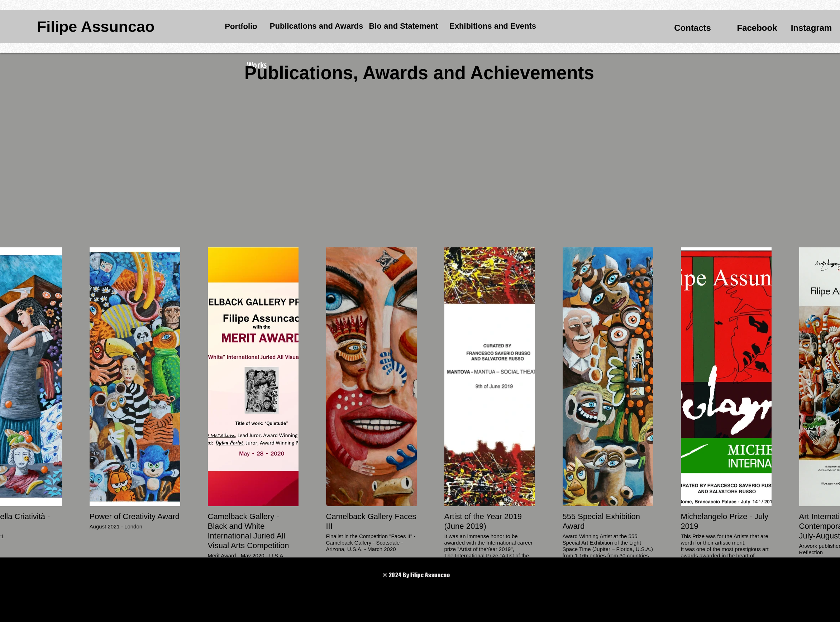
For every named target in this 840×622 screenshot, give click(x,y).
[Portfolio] (241, 27)
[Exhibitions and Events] (493, 26)
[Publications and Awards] (316, 26)
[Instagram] (811, 28)
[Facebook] (757, 28)
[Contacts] (693, 28)
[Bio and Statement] (404, 26)
